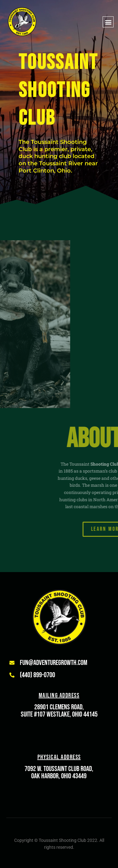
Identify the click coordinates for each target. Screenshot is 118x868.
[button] (108, 22)
